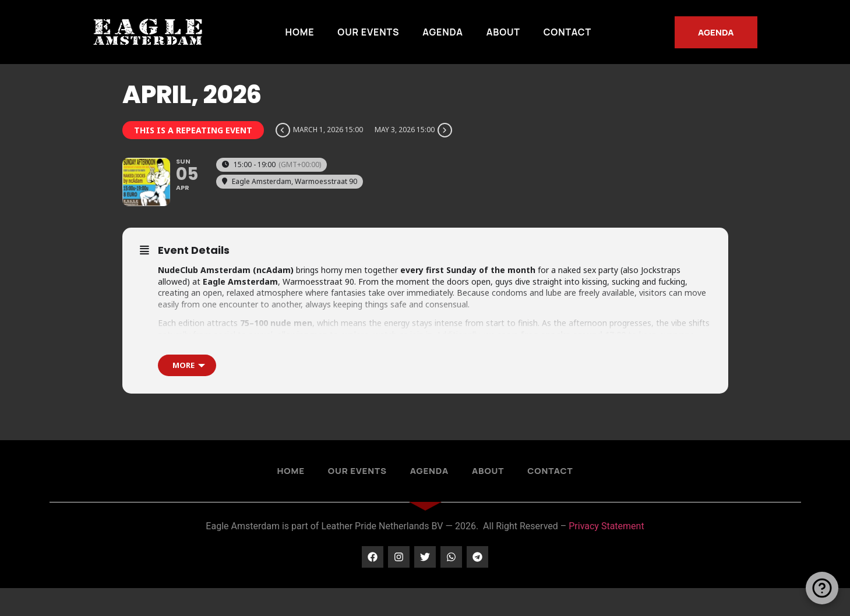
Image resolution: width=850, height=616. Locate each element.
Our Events (368, 32)
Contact (567, 32)
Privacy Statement (606, 554)
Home (300, 32)
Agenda (442, 32)
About (503, 32)
